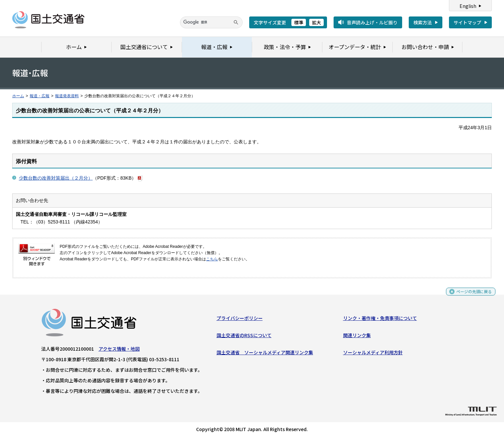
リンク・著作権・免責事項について (380, 319)
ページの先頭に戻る (472, 296)
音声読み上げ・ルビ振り (372, 22)
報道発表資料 (67, 96)
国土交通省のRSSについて (244, 337)
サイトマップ (467, 22)
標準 (299, 22)
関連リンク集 (357, 337)
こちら (212, 259)
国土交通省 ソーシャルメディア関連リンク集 (265, 354)
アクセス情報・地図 (119, 350)
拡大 (316, 22)
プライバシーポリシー (240, 319)
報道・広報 (40, 96)
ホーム (18, 96)
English (468, 6)
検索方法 (423, 22)
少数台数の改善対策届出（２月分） (56, 178)
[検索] (211, 22)
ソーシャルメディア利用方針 (373, 354)
